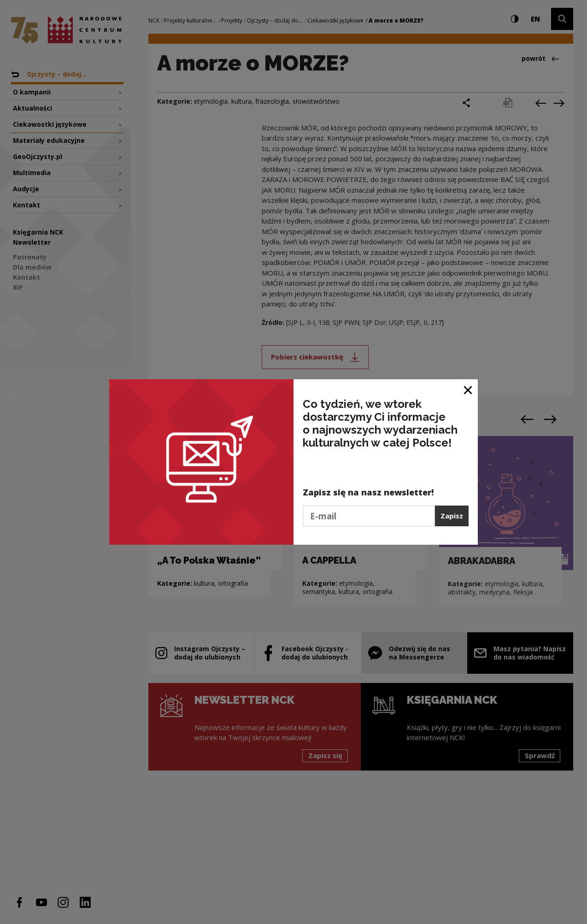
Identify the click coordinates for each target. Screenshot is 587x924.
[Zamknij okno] (468, 390)
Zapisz (452, 516)
